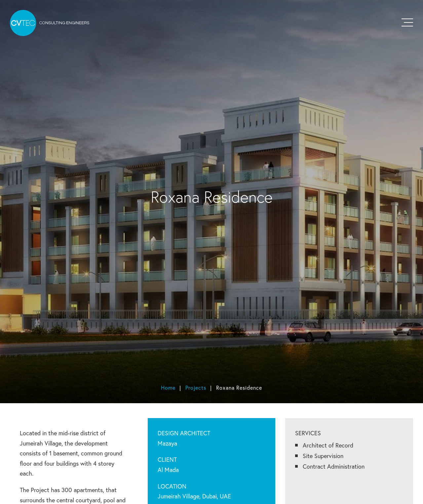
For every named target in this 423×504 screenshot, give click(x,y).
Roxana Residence (239, 388)
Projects (196, 388)
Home (168, 388)
